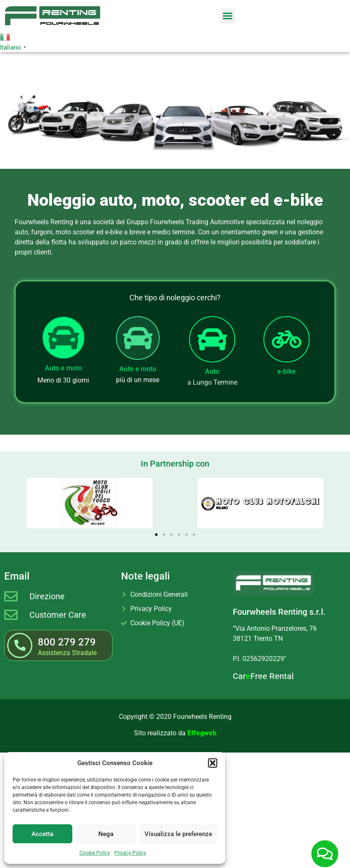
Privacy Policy (130, 853)
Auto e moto (63, 368)
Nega (106, 834)
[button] (213, 763)
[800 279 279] (20, 645)
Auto (212, 371)
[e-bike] (287, 339)
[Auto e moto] (63, 338)
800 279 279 (67, 642)
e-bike (287, 371)
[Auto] (212, 339)
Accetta (42, 834)
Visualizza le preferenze (178, 834)
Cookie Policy (95, 853)
